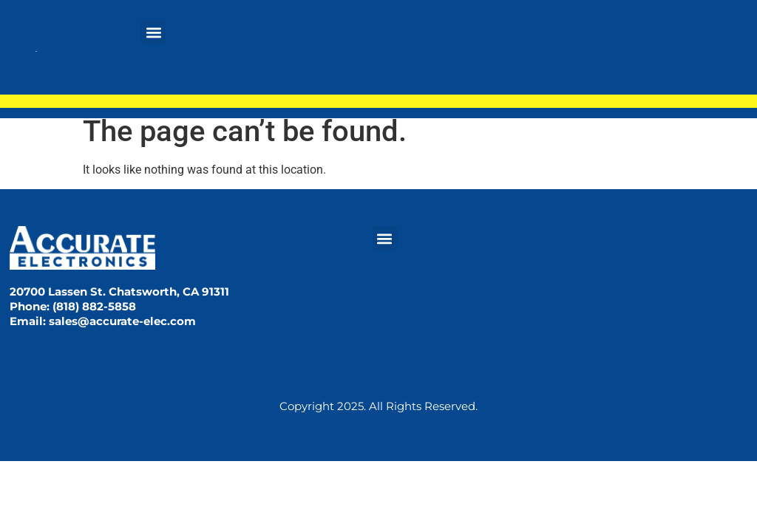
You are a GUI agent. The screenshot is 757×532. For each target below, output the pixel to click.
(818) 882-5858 (94, 306)
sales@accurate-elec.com (122, 321)
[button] (153, 32)
